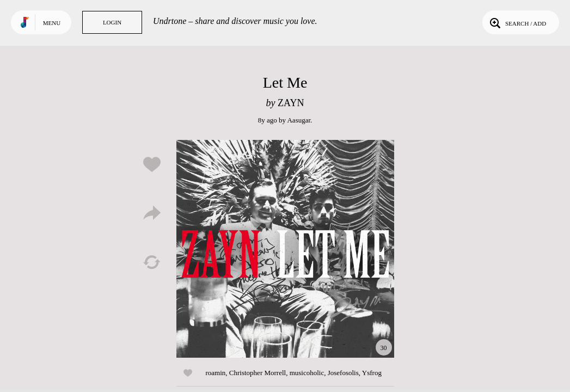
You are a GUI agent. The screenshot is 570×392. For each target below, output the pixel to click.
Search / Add (517, 22)
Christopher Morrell (258, 373)
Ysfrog (372, 373)
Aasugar (299, 120)
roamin (216, 373)
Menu (52, 23)
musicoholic (307, 373)
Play (285, 249)
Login (112, 22)
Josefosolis (343, 373)
